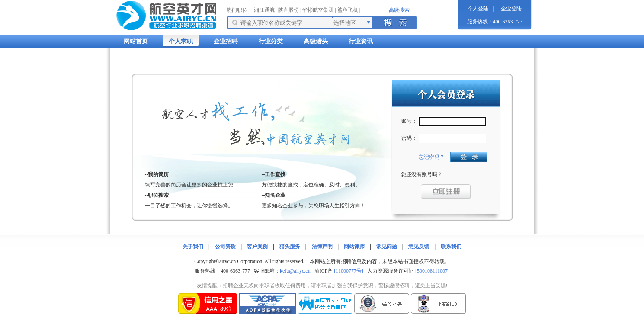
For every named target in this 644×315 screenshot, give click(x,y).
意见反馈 (419, 247)
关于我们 (193, 247)
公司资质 (225, 247)
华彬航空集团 (318, 10)
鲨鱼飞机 (348, 10)
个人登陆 (478, 9)
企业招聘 (226, 41)
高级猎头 (316, 41)
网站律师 (354, 247)
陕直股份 (288, 10)
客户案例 (257, 247)
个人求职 (181, 41)
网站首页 (136, 41)
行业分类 (271, 41)
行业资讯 (361, 41)
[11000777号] (349, 271)
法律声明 (322, 247)
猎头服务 (290, 247)
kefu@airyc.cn (295, 271)
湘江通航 (264, 10)
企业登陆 (511, 9)
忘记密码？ (432, 157)
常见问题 (387, 247)
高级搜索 (399, 10)
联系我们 (451, 247)
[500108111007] (432, 271)
